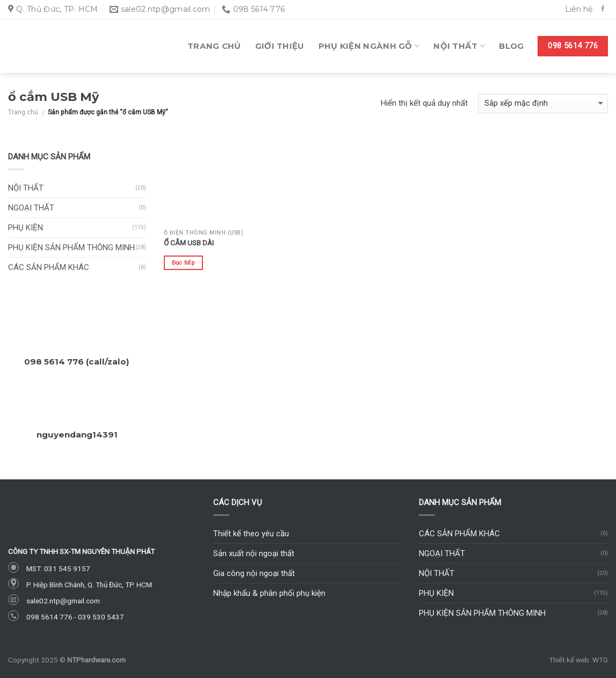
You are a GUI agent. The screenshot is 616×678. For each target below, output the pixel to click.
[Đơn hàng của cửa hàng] (543, 104)
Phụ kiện (26, 228)
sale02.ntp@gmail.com (63, 601)
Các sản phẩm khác (49, 267)
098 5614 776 (49, 617)
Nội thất (459, 46)
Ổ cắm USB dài (189, 243)
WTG (600, 660)
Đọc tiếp (184, 263)
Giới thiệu (280, 46)
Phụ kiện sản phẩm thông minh (71, 247)
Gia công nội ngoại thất (254, 573)
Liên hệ (579, 9)
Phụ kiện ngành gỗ (369, 46)
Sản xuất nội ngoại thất (254, 553)
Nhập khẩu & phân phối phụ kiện (269, 593)
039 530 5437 (101, 617)
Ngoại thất (31, 208)
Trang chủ (214, 46)
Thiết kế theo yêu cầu (251, 534)
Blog (511, 46)
